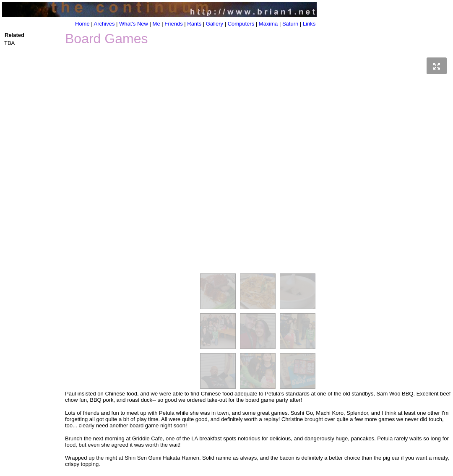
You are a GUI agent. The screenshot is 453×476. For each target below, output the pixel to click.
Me (156, 24)
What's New (134, 24)
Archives (104, 24)
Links (309, 24)
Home (82, 24)
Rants (194, 24)
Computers (241, 24)
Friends (173, 24)
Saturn (290, 24)
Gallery (215, 24)
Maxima (268, 24)
